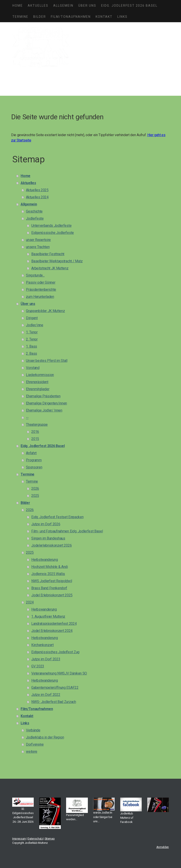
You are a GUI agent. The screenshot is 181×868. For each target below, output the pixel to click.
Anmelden (163, 847)
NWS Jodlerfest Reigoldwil (52, 581)
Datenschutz (35, 839)
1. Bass (31, 346)
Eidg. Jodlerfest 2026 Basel (129, 6)
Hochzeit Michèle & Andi (50, 567)
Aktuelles (38, 6)
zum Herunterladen (40, 297)
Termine (20, 17)
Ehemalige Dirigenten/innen (46, 403)
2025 (35, 496)
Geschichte (34, 211)
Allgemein (63, 6)
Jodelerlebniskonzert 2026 (51, 545)
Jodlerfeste (35, 218)
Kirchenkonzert (42, 645)
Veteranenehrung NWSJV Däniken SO (59, 673)
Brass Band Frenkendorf (49, 588)
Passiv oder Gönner (41, 282)
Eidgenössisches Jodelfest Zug (55, 652)
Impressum (19, 839)
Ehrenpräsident (37, 382)
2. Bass (31, 353)
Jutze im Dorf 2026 (46, 524)
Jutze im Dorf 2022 (46, 695)
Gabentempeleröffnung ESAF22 (55, 688)
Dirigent (32, 318)
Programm (34, 460)
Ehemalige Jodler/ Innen (44, 410)
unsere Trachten (38, 247)
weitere (32, 752)
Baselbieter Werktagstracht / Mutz (57, 261)
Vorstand (33, 368)
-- (27, 417)
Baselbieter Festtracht (48, 254)
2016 (35, 432)
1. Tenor (32, 332)
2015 (35, 439)
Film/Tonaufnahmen (71, 17)
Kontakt (104, 17)
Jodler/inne (34, 325)
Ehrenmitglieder (38, 389)
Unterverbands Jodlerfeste (51, 226)
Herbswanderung (44, 609)
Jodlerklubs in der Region (45, 737)
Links (122, 17)
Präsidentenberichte (41, 290)
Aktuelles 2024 (37, 197)
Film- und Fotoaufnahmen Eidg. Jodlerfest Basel (67, 531)
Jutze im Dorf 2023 (46, 659)
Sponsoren (34, 467)
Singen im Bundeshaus (48, 538)
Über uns (87, 6)
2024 (30, 602)
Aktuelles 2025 (37, 190)
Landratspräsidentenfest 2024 (54, 624)
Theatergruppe (37, 425)
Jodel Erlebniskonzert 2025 (52, 595)
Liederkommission (40, 375)
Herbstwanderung (44, 560)
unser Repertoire (38, 240)
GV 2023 (38, 666)
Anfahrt (31, 453)
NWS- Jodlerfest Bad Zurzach (54, 702)
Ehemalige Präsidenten (43, 396)
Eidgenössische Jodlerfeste (53, 233)
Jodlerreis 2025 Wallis (48, 574)
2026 (35, 489)
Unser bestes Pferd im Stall (47, 361)
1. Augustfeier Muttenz (48, 616)
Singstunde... (35, 275)
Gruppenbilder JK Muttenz (45, 311)
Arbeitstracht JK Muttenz (50, 268)
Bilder (40, 17)
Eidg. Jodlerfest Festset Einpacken (57, 517)
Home (18, 6)
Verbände (33, 730)
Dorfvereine (35, 744)
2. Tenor (32, 339)
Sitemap (50, 839)
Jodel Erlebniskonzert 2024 (52, 631)
